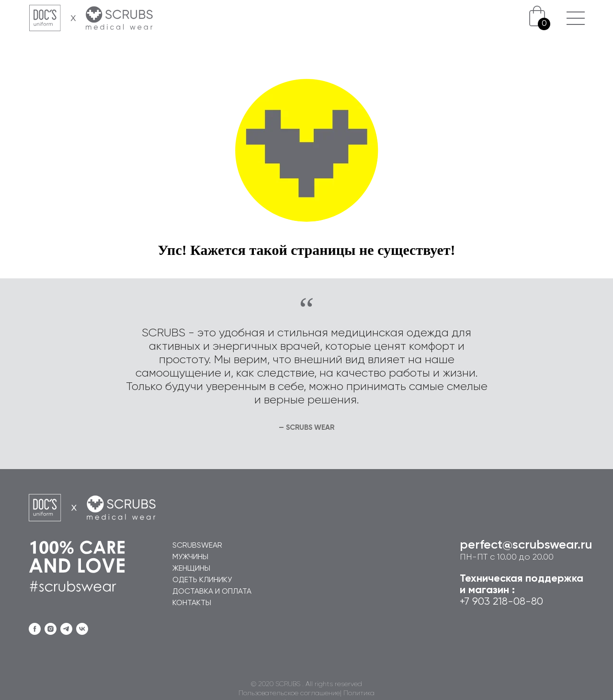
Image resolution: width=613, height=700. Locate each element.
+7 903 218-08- (495, 602)
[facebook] (35, 629)
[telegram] (66, 629)
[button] (576, 12)
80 (537, 602)
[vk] (82, 629)
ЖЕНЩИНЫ (191, 569)
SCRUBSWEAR (197, 546)
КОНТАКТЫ (192, 603)
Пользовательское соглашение (289, 693)
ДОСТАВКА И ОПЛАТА (212, 592)
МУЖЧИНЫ (190, 557)
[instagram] (51, 629)
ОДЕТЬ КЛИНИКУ (202, 580)
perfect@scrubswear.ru (526, 545)
